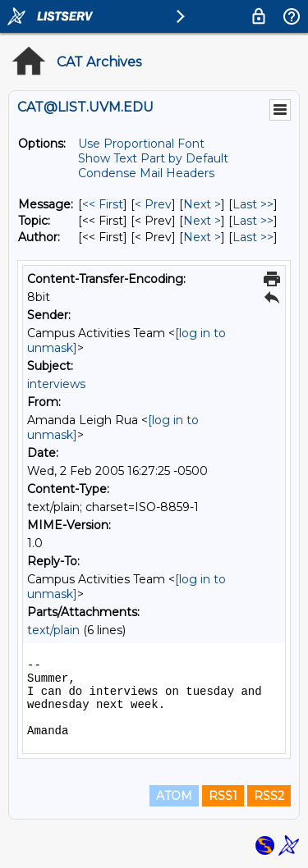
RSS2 (269, 796)
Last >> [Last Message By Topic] (253, 221)
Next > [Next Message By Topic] (202, 221)
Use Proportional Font (141, 144)
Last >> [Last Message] (253, 204)
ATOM (174, 796)
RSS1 (223, 796)
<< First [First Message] (103, 204)
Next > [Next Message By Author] (202, 237)
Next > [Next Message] (202, 204)
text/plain (53, 630)
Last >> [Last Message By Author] (253, 237)
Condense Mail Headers (146, 173)
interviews (56, 384)
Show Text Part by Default (153, 158)
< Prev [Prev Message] (153, 204)
